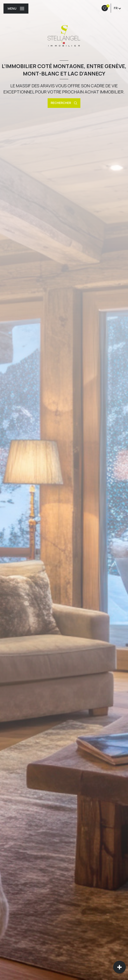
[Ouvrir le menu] (16, 9)
